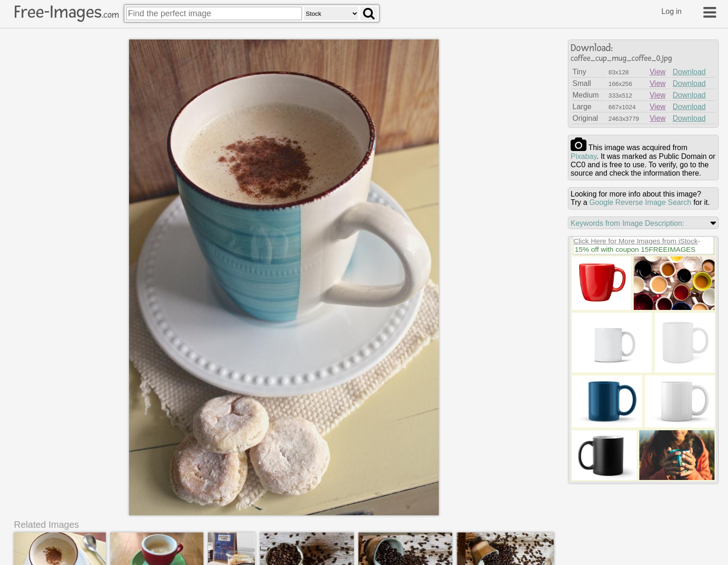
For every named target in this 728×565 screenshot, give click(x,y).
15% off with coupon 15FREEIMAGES (635, 249)
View (657, 72)
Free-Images (66, 12)
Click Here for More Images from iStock (636, 241)
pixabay (584, 156)
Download (689, 72)
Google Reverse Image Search (640, 202)
